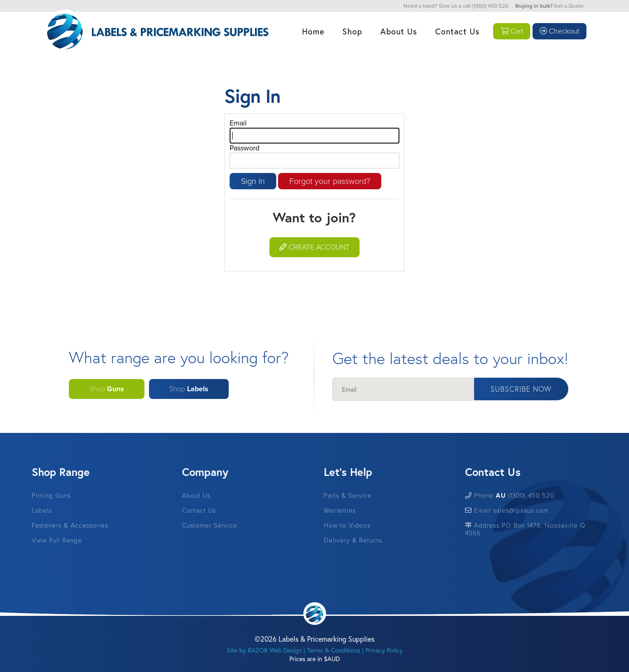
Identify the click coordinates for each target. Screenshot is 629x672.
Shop (352, 31)
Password (245, 148)
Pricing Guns (51, 496)
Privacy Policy (384, 650)
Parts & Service (348, 496)
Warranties (340, 511)
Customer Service (210, 526)
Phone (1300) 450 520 (510, 496)
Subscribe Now (521, 389)
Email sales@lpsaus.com (507, 511)
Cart (512, 31)
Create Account (314, 247)
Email (238, 123)
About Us (399, 31)
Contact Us (457, 31)
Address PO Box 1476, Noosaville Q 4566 (525, 529)
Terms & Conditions (334, 650)
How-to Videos (347, 526)
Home (313, 31)
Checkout (559, 31)
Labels (42, 511)
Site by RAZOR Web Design (264, 650)
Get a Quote (569, 6)
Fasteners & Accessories (70, 526)
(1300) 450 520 (490, 6)
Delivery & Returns (353, 540)
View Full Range (57, 540)
